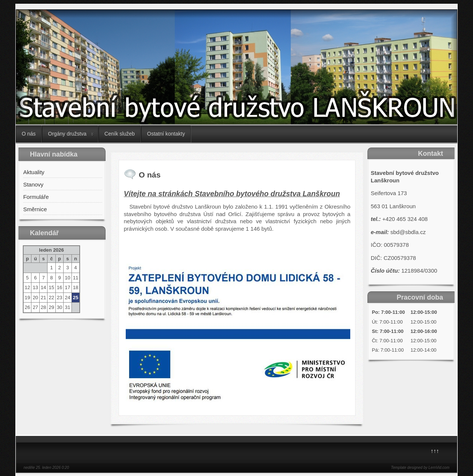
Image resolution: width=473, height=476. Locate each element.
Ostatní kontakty (166, 134)
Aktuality (34, 172)
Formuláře (36, 197)
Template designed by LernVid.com (420, 468)
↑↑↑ (435, 451)
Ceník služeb (120, 134)
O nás (29, 134)
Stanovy (33, 184)
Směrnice (35, 209)
